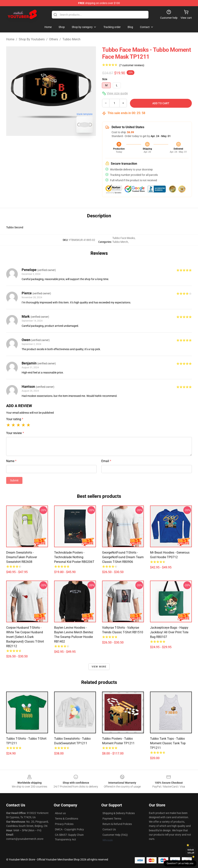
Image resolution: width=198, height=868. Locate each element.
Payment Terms (112, 819)
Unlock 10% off (191, 851)
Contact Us (109, 829)
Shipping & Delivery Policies (119, 813)
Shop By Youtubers (32, 39)
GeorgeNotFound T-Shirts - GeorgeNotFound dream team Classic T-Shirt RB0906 (123, 557)
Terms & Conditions (67, 819)
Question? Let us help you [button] (180, 863)
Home (10, 39)
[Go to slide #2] (61, 144)
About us (60, 813)
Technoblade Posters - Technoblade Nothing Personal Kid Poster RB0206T (74, 557)
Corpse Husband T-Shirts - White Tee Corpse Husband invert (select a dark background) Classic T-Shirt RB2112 (25, 637)
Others (54, 39)
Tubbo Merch (71, 39)
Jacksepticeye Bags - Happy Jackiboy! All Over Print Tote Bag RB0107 (169, 632)
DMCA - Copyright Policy (69, 829)
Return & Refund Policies (117, 824)
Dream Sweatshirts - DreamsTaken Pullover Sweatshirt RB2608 (22, 557)
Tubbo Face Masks (124, 238)
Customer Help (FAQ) (115, 835)
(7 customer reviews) (132, 65)
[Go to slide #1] (41, 144)
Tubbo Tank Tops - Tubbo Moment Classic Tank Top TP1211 (168, 743)
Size (105, 79)
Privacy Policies (64, 824)
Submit (14, 480)
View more (99, 667)
